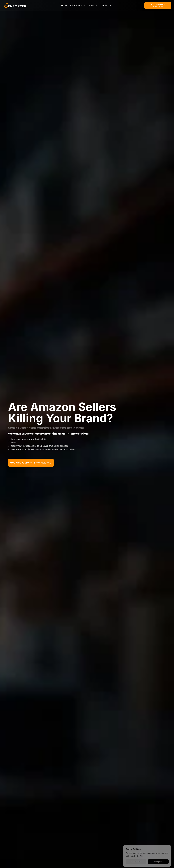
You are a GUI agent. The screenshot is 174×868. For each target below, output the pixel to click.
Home (64, 5)
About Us (93, 5)
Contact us (106, 5)
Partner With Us (78, 5)
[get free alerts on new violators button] (158, 5)
